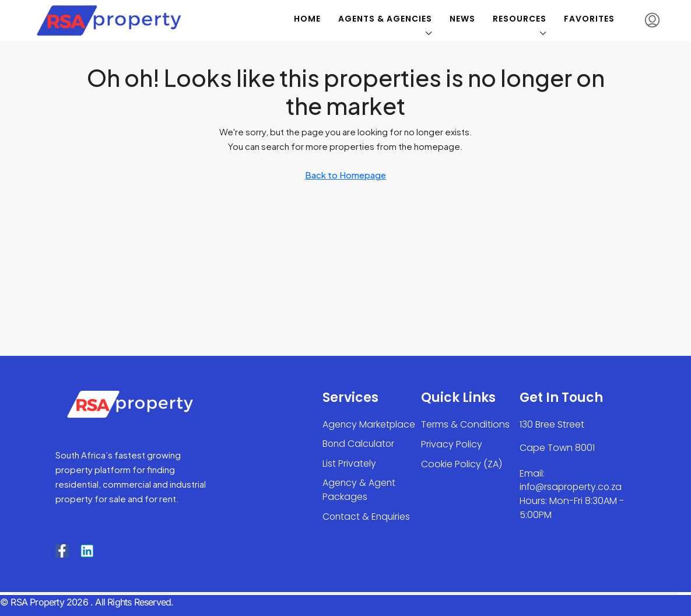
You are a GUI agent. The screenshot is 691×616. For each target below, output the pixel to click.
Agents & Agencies (385, 19)
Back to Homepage (345, 175)
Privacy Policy (452, 444)
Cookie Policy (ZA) (462, 464)
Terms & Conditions (465, 424)
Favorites (589, 19)
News (462, 19)
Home (307, 19)
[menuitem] (652, 20)
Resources (520, 19)
